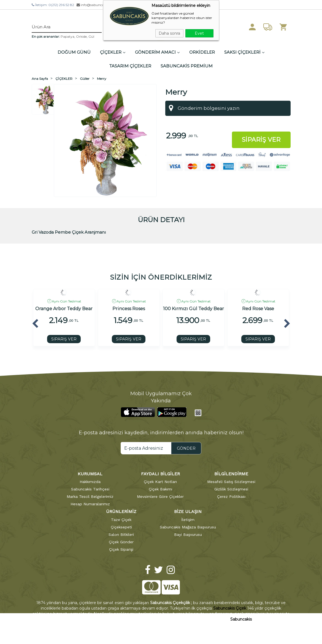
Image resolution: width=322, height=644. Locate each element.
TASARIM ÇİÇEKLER (130, 66)
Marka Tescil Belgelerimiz (90, 496)
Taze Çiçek (121, 520)
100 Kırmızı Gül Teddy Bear (194, 309)
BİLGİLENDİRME (231, 474)
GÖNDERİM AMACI (157, 52)
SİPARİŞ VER (64, 339)
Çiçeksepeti (121, 527)
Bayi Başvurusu (188, 534)
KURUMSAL (90, 474)
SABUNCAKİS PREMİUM (187, 66)
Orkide (81, 36)
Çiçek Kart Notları (160, 482)
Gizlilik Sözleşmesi (231, 489)
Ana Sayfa (40, 79)
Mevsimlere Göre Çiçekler (160, 496)
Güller (85, 79)
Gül (91, 36)
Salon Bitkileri (121, 534)
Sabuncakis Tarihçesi (90, 489)
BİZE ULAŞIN (188, 511)
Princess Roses (129, 309)
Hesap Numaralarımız (90, 504)
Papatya (67, 36)
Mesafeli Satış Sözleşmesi (231, 482)
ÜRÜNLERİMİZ (121, 511)
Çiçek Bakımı (160, 489)
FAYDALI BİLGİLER (160, 474)
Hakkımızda (90, 482)
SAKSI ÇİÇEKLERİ (244, 52)
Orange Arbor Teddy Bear (64, 309)
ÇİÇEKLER (113, 52)
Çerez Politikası (231, 496)
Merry (102, 79)
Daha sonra (169, 33)
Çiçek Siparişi (121, 549)
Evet (199, 33)
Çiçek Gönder (121, 542)
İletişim (188, 520)
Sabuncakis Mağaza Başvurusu (188, 527)
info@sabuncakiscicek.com (100, 5)
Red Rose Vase (258, 309)
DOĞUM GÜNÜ (74, 52)
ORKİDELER (202, 52)
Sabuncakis (241, 619)
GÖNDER (186, 448)
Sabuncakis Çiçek (230, 608)
